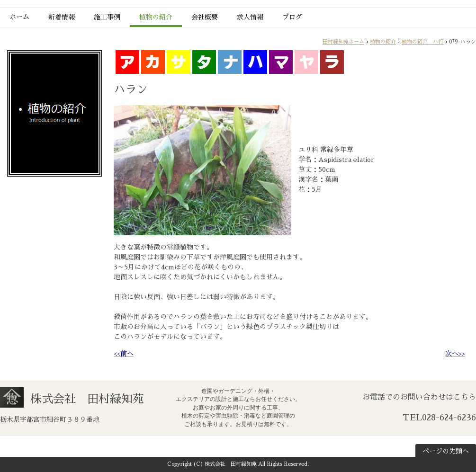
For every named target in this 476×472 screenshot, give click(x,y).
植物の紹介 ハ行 (422, 42)
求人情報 (250, 17)
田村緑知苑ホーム (343, 42)
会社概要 (205, 17)
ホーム (19, 17)
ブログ (292, 17)
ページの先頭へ (446, 451)
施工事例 (107, 17)
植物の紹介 (156, 17)
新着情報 (62, 17)
